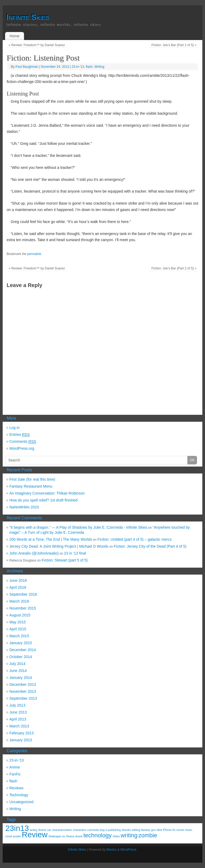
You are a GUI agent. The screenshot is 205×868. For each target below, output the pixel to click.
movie (180, 830)
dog (102, 830)
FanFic (15, 774)
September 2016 (23, 594)
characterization (62, 830)
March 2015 (19, 636)
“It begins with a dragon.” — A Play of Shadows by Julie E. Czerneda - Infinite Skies (78, 527)
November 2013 (23, 691)
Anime (15, 767)
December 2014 (23, 650)
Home (15, 36)
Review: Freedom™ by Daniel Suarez (37, 45)
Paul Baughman (27, 67)
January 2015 (21, 643)
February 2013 (21, 733)
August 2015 (20, 615)
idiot (159, 830)
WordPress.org (22, 448)
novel (9, 836)
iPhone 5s (169, 830)
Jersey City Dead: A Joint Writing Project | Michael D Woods (59, 546)
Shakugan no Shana (61, 836)
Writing (99, 67)
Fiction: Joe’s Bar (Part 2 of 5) (174, 45)
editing (136, 830)
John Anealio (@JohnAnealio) (34, 553)
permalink (34, 254)
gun (153, 830)
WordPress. (129, 850)
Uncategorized (21, 802)
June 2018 (18, 580)
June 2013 (18, 712)
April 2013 (18, 719)
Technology (19, 795)
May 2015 (17, 622)
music (188, 830)
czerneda (93, 830)
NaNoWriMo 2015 (24, 507)
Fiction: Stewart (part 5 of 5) (65, 560)
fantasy (145, 830)
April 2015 (18, 629)
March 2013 (19, 726)
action (33, 830)
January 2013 (21, 740)
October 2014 (21, 657)
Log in (14, 428)
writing (129, 835)
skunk (79, 836)
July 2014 (17, 664)
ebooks (126, 830)
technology (97, 835)
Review (35, 835)
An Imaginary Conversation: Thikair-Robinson (47, 493)
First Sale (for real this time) (32, 479)
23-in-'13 (78, 67)
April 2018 (18, 587)
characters (80, 830)
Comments (23, 442)
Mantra (111, 850)
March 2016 (19, 601)
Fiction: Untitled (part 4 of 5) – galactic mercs (135, 539)
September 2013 (23, 698)
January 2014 (21, 678)
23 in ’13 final (75, 553)
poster (17, 836)
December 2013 (23, 684)
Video (116, 836)
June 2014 (18, 671)
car (49, 830)
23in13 (17, 828)
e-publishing (113, 830)
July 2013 (17, 705)
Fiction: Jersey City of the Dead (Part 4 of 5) (150, 546)
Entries (19, 435)
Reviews (16, 788)
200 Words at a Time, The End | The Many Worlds (51, 539)
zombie (148, 835)
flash (89, 67)
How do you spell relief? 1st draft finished (43, 500)
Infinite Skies (28, 17)
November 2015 (23, 608)
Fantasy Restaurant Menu (31, 486)
